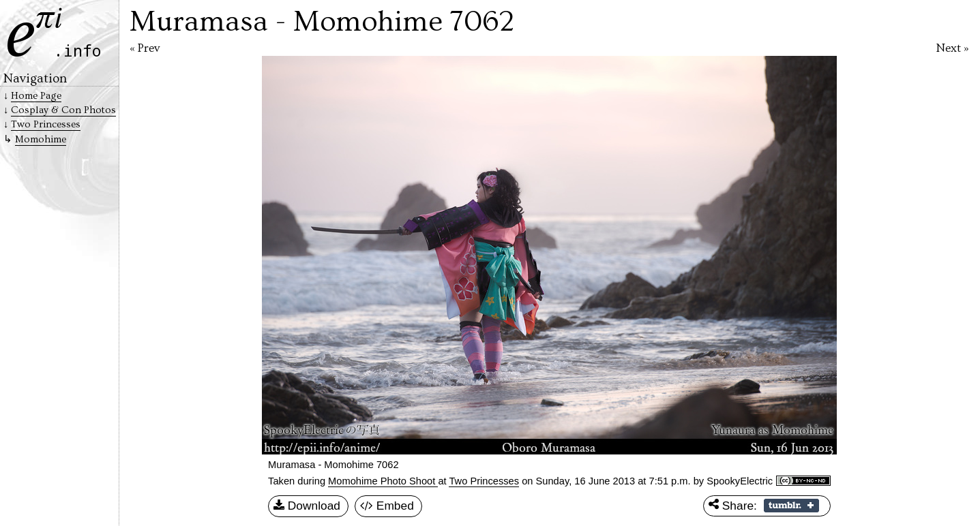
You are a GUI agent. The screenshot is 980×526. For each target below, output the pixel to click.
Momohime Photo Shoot (383, 481)
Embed (387, 506)
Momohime (41, 139)
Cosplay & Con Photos (63, 110)
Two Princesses (484, 481)
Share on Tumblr (791, 506)
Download (307, 506)
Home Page (36, 96)
